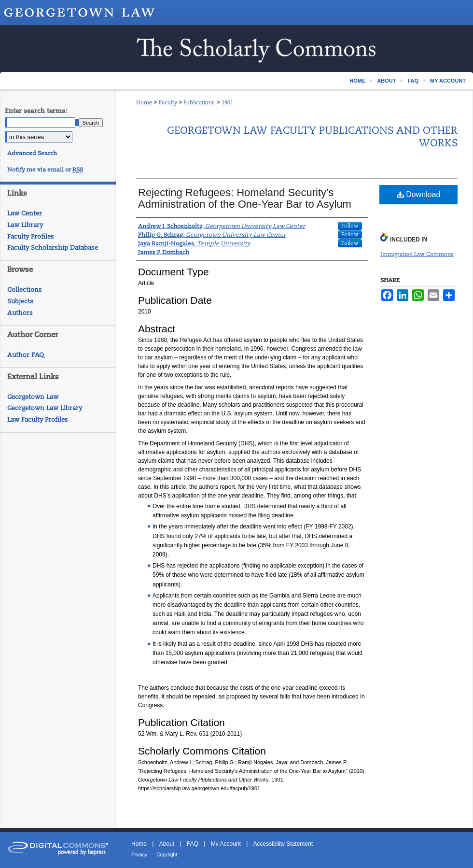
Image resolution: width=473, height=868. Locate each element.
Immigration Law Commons (417, 254)
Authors (20, 313)
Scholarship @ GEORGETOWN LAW (236, 49)
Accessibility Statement (283, 844)
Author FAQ (26, 355)
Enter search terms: (36, 111)
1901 (227, 102)
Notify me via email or (45, 170)
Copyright (167, 855)
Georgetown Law (33, 397)
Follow (350, 226)
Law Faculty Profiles (38, 420)
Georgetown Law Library (45, 408)
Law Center (25, 213)
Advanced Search (32, 153)
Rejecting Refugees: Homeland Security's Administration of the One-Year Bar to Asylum (245, 198)
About (167, 844)
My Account (226, 844)
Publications (199, 102)
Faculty (168, 102)
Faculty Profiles (31, 236)
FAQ (193, 844)
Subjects (20, 301)
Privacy (139, 855)
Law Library (25, 225)
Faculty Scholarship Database (53, 248)
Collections (25, 290)
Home (144, 102)
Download (419, 194)
